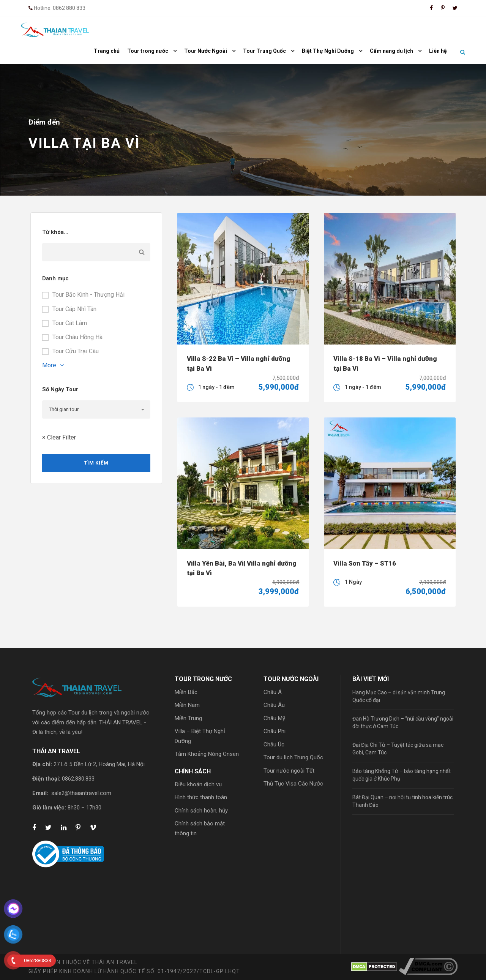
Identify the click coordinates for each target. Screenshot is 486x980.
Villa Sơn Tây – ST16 (365, 563)
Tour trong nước (148, 51)
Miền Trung (188, 718)
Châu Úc (274, 744)
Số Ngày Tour (60, 389)
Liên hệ (438, 51)
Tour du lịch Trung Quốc (293, 757)
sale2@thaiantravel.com (81, 793)
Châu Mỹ (274, 718)
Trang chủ (107, 51)
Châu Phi (275, 731)
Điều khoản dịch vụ (198, 784)
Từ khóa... (55, 232)
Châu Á (273, 692)
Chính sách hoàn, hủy (201, 811)
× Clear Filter (59, 437)
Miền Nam (187, 705)
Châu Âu (274, 705)
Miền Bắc (186, 692)
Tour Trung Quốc (264, 51)
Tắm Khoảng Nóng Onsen (207, 754)
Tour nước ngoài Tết (289, 771)
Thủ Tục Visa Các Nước (293, 784)
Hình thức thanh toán (201, 797)
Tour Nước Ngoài (206, 51)
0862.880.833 (78, 779)
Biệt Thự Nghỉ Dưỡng (328, 51)
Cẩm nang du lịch (391, 51)
